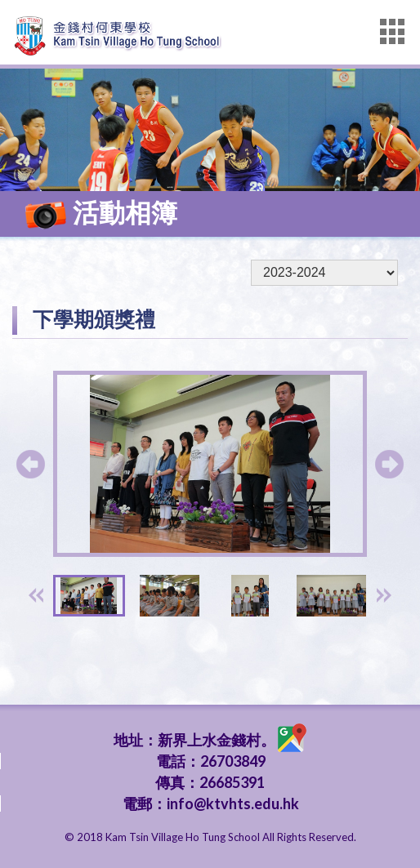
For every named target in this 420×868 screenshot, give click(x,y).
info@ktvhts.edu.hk (233, 803)
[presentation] (36, 595)
